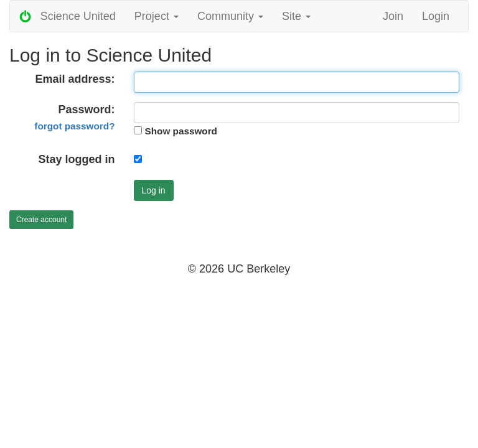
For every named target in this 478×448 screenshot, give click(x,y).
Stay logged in (76, 159)
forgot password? (74, 126)
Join (393, 16)
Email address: (75, 79)
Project (157, 16)
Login (436, 16)
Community (230, 16)
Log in (154, 190)
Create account (41, 220)
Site (296, 16)
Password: (74, 117)
